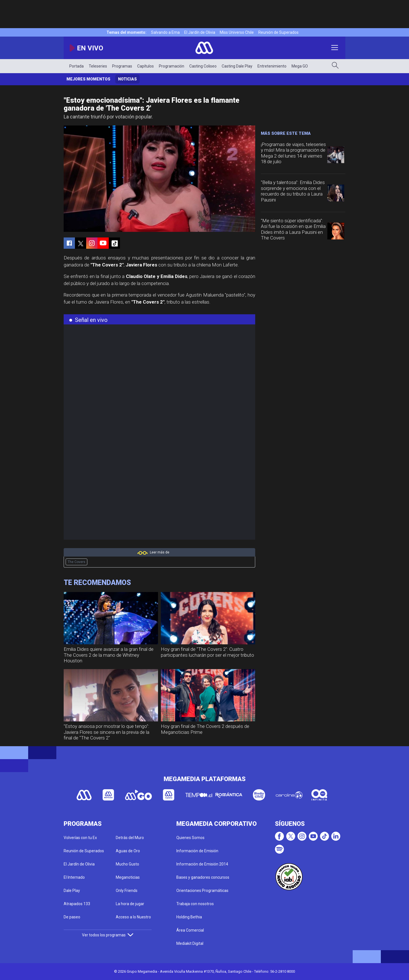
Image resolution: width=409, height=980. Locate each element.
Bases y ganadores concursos (203, 877)
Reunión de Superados (278, 32)
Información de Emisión (197, 851)
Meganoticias (128, 877)
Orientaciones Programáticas (202, 891)
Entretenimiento (272, 66)
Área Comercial (190, 930)
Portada (76, 66)
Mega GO (300, 66)
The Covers (76, 562)
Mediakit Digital (190, 943)
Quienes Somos (190, 838)
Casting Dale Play (237, 66)
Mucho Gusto (127, 864)
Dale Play (72, 891)
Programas (122, 66)
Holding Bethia (189, 917)
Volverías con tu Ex (80, 838)
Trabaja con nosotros (195, 904)
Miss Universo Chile (237, 32)
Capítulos (145, 66)
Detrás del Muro (130, 838)
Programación (172, 66)
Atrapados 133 (77, 904)
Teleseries (98, 66)
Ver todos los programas (108, 935)
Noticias (127, 79)
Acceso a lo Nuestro (133, 917)
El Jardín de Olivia (200, 32)
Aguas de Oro (128, 851)
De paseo (72, 917)
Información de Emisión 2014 (202, 864)
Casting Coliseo (203, 66)
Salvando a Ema (165, 32)
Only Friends (127, 891)
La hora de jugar (130, 904)
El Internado (74, 877)
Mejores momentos (88, 79)
